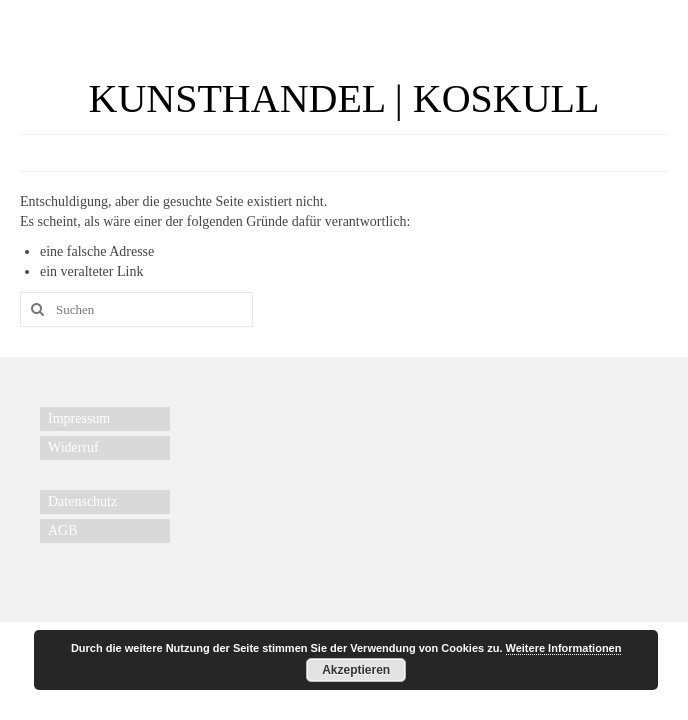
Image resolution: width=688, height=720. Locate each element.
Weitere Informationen (564, 648)
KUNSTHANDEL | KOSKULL (344, 98)
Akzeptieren (356, 670)
